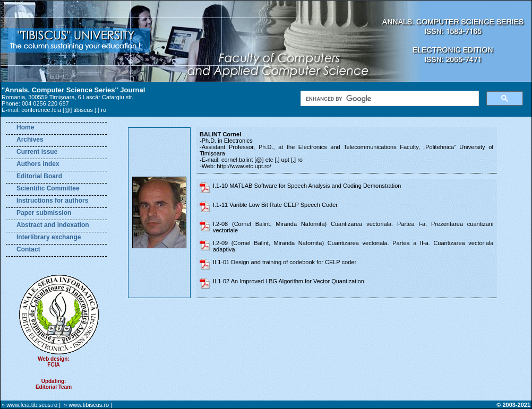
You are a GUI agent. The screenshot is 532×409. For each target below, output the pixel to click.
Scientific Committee (48, 188)
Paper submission (44, 213)
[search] (389, 99)
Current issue (37, 152)
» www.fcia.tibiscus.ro (29, 405)
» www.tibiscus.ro (86, 405)
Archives (30, 140)
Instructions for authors (52, 201)
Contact (28, 249)
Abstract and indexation (53, 225)
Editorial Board (39, 176)
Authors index (38, 164)
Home (25, 127)
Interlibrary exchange (49, 237)
